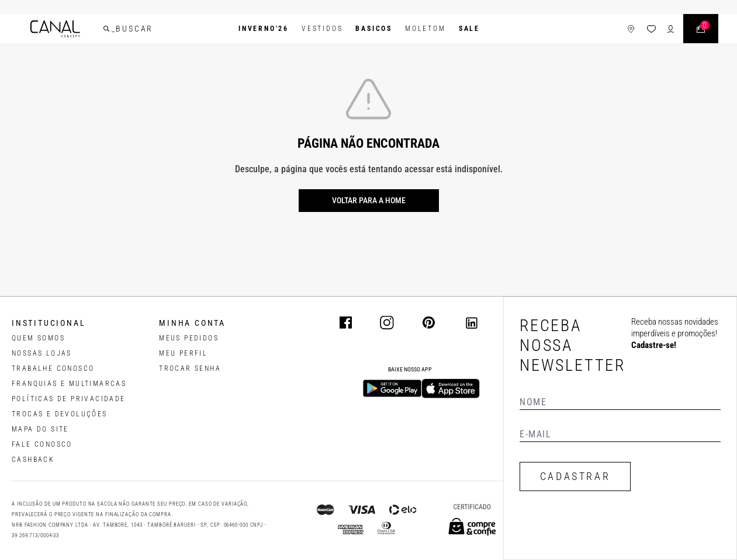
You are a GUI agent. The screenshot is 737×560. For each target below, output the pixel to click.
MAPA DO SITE (40, 429)
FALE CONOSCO (42, 444)
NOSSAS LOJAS (42, 353)
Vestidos (322, 29)
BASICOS (374, 29)
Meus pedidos (189, 338)
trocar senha (190, 368)
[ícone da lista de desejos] (651, 29)
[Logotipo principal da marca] (55, 29)
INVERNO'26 (264, 29)
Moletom (425, 29)
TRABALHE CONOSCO (53, 368)
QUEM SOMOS (38, 338)
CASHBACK (33, 460)
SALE (469, 29)
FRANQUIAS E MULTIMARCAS (69, 384)
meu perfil (183, 353)
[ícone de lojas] (631, 29)
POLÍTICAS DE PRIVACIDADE (69, 399)
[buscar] (106, 29)
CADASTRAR (575, 476)
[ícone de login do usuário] (671, 29)
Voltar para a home (369, 200)
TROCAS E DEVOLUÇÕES (60, 414)
